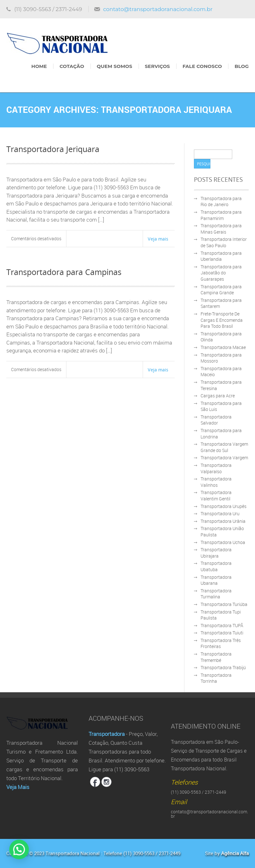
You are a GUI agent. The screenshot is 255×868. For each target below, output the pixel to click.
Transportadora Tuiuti (222, 633)
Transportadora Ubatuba (216, 566)
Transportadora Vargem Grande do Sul (224, 447)
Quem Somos (115, 66)
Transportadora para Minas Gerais (221, 229)
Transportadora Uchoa (223, 542)
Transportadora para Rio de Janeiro (221, 202)
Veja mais (158, 239)
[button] (12, 852)
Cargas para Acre (218, 396)
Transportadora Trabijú (223, 667)
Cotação (72, 66)
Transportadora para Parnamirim (221, 215)
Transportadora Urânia (223, 521)
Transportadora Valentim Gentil (216, 495)
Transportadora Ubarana (216, 580)
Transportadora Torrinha (216, 678)
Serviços (157, 66)
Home (39, 66)
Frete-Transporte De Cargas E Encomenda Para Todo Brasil (222, 320)
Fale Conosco (202, 66)
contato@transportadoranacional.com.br (158, 9)
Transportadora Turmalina (216, 594)
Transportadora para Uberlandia (221, 256)
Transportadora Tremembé (216, 657)
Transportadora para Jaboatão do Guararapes (221, 273)
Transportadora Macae (223, 347)
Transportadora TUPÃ (222, 625)
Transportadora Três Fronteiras (221, 643)
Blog (242, 66)
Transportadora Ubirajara (216, 553)
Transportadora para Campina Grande (221, 290)
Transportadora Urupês (224, 506)
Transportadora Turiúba (224, 604)
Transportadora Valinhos (216, 482)
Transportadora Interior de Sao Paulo (224, 242)
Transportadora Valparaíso (216, 468)
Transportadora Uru (220, 513)
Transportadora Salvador (216, 420)
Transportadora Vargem (224, 458)
